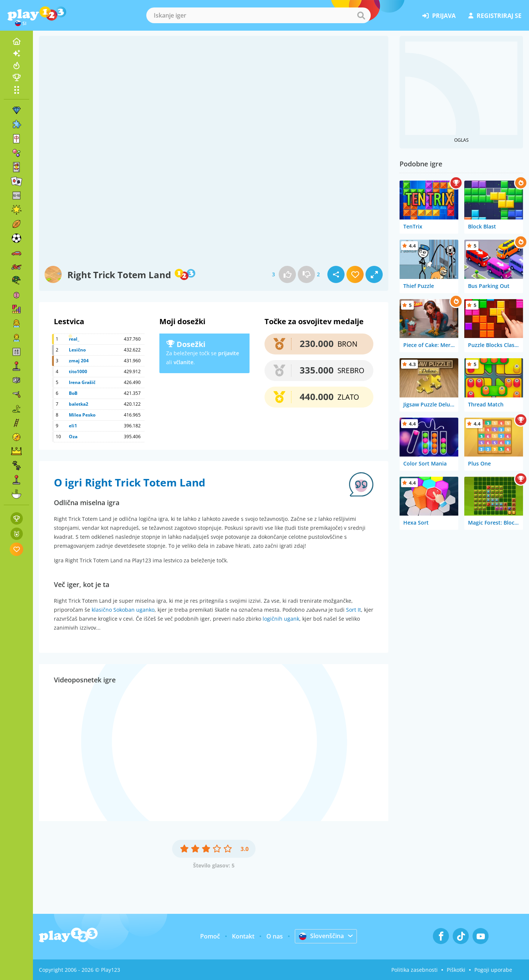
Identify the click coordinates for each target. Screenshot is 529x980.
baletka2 (79, 404)
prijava (439, 16)
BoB (73, 393)
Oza (73, 437)
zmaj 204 (79, 361)
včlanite (184, 362)
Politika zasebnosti (415, 970)
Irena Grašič (82, 382)
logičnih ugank (281, 619)
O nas (275, 936)
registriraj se (495, 16)
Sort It (354, 610)
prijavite (229, 353)
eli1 (73, 426)
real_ (74, 339)
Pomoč (210, 936)
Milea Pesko (82, 415)
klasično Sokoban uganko (123, 610)
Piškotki (456, 970)
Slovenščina (321, 936)
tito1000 (78, 371)
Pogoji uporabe (493, 970)
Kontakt (243, 936)
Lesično (77, 350)
